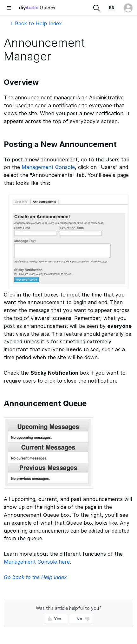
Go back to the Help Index (35, 577)
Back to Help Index (37, 23)
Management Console (48, 167)
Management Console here (37, 562)
